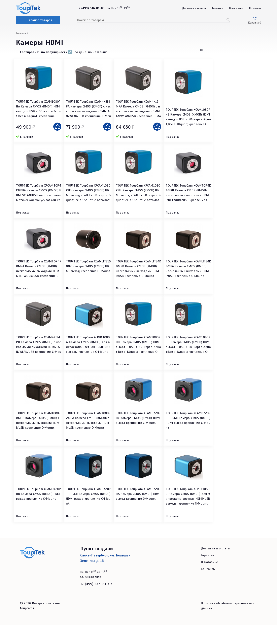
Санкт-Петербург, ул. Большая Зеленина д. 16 (105, 577)
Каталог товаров (39, 20)
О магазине (236, 8)
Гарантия (218, 8)
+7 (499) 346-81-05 (96, 603)
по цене (80, 52)
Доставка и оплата (194, 8)
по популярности (54, 52)
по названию (98, 52)
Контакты (255, 8)
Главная (21, 33)
